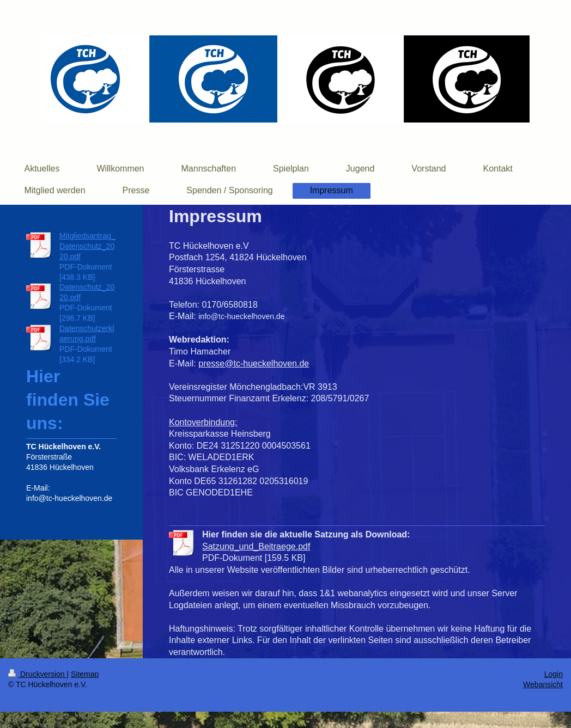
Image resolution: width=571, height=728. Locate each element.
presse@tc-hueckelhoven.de (254, 363)
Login (554, 674)
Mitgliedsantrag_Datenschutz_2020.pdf (87, 246)
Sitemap (85, 674)
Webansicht (543, 684)
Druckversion (37, 674)
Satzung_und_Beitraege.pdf (256, 546)
